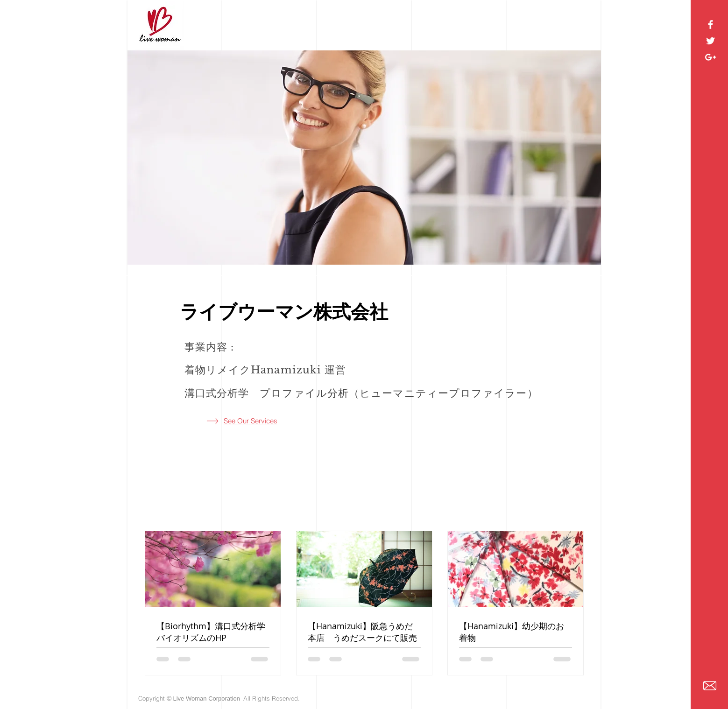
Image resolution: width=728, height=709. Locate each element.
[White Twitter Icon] (710, 41)
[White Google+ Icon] (710, 57)
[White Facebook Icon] (710, 25)
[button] (364, 158)
